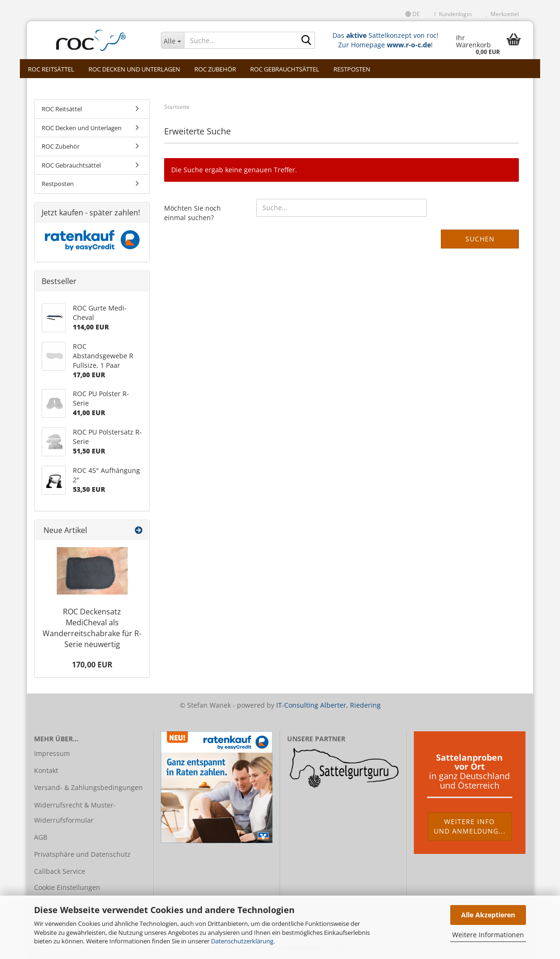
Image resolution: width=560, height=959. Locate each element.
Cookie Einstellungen (67, 887)
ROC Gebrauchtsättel (285, 69)
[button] (413, 14)
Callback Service (60, 871)
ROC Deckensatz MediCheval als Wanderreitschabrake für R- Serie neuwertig (92, 628)
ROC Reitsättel (51, 69)
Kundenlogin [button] (453, 14)
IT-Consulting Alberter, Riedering (328, 705)
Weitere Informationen (488, 935)
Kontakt (46, 770)
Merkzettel (502, 14)
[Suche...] (172, 40)
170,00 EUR (92, 665)
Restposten (352, 69)
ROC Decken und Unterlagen (134, 69)
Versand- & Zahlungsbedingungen (88, 787)
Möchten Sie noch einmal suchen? (192, 213)
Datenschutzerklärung (242, 941)
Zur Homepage (385, 45)
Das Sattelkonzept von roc (385, 35)
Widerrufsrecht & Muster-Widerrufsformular (75, 812)
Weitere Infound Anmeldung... (470, 826)
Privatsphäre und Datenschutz (82, 854)
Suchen (480, 239)
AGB (41, 837)
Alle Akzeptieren (488, 915)
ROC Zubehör (215, 69)
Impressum (52, 753)
